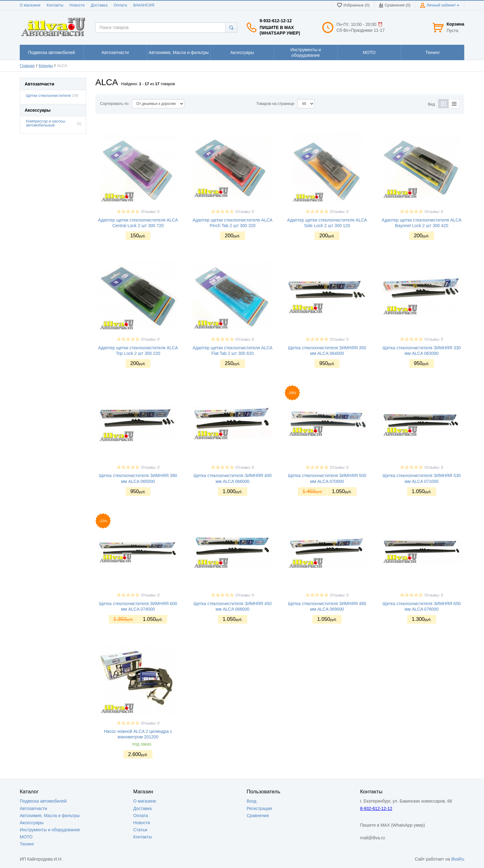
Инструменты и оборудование (50, 830)
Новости (77, 5)
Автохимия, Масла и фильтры (50, 816)
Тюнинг (27, 844)
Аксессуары (32, 823)
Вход (252, 801)
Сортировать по (114, 104)
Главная (27, 66)
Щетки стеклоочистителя (48, 96)
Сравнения (258, 816)
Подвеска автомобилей (43, 801)
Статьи (140, 830)
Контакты (55, 5)
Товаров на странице (275, 104)
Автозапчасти (33, 808)
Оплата (120, 5)
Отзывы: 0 (150, 212)
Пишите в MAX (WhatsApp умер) (280, 30)
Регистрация (259, 808)
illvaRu (458, 859)
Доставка (99, 5)
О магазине (30, 5)
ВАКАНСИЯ (144, 5)
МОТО (26, 837)
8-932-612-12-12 (276, 21)
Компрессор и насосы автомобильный (46, 123)
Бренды (46, 66)
